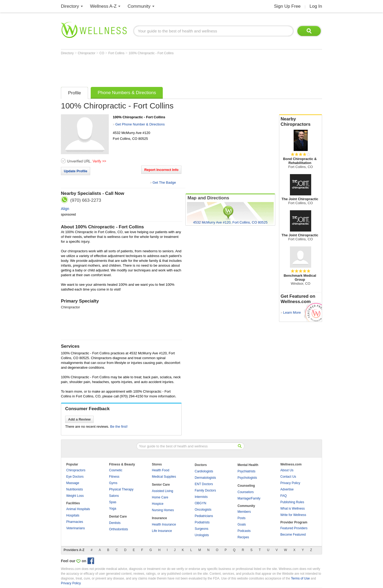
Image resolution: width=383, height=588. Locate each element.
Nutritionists (75, 489)
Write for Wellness (293, 515)
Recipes (243, 537)
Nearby (301, 122)
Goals (242, 524)
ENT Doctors (204, 484)
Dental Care (118, 516)
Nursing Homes (163, 510)
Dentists (115, 523)
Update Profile (76, 171)
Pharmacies (75, 522)
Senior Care (161, 485)
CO (102, 53)
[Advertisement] (158, 70)
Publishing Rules (292, 502)
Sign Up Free (287, 6)
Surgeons (201, 529)
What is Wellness (293, 509)
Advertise (287, 489)
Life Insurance (162, 531)
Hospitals (73, 515)
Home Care (160, 497)
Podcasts (244, 531)
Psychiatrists (246, 471)
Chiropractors (76, 470)
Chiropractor (87, 53)
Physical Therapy (121, 489)
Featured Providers (294, 528)
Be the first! (119, 427)
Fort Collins (117, 53)
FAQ (284, 496)
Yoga (113, 509)
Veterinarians (76, 528)
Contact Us (288, 477)
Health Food (161, 470)
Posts (242, 518)
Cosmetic (116, 470)
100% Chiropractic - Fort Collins (151, 53)
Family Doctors (205, 490)
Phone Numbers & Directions (127, 93)
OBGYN (200, 503)
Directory (70, 6)
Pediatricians (204, 516)
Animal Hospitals (78, 509)
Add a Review (79, 419)
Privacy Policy (290, 483)
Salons (114, 496)
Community (139, 6)
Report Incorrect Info (161, 170)
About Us (287, 470)
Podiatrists (202, 522)
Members (244, 512)
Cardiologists (204, 471)
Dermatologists (205, 478)
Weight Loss (75, 496)
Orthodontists (118, 529)
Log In (316, 6)
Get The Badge (164, 182)
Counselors (246, 492)
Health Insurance (164, 524)
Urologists (202, 535)
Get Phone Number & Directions (140, 124)
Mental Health (248, 465)
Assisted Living (163, 491)
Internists (201, 497)
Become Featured (293, 535)
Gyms (113, 483)
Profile (74, 93)
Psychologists (247, 478)
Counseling (246, 486)
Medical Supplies (164, 477)
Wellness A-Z (103, 6)
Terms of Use (300, 578)
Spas (113, 502)
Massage (73, 483)
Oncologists (203, 510)
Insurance (159, 518)
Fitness (114, 477)
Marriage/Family (249, 498)
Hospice (158, 504)
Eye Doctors (75, 477)
